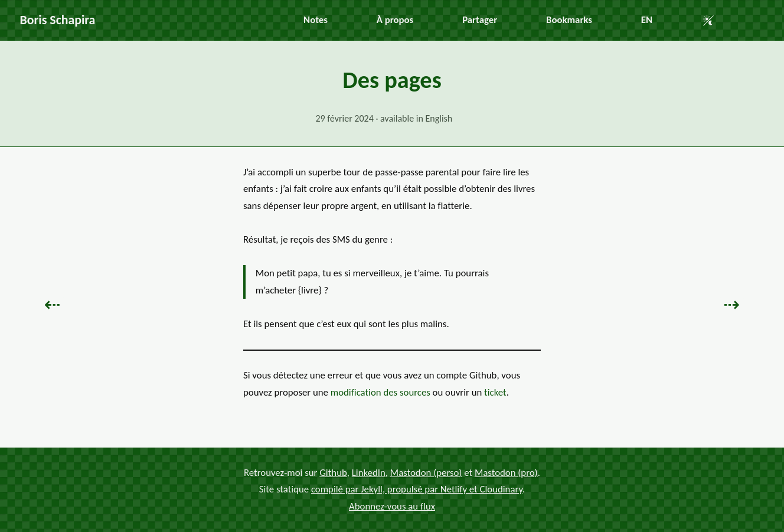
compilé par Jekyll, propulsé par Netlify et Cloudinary (417, 489)
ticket (495, 392)
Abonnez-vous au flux (392, 506)
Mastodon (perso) (426, 473)
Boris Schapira (58, 20)
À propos (395, 20)
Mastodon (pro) (506, 473)
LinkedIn (369, 473)
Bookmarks (569, 20)
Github (333, 473)
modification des (380, 392)
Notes (316, 20)
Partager (480, 20)
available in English (416, 118)
